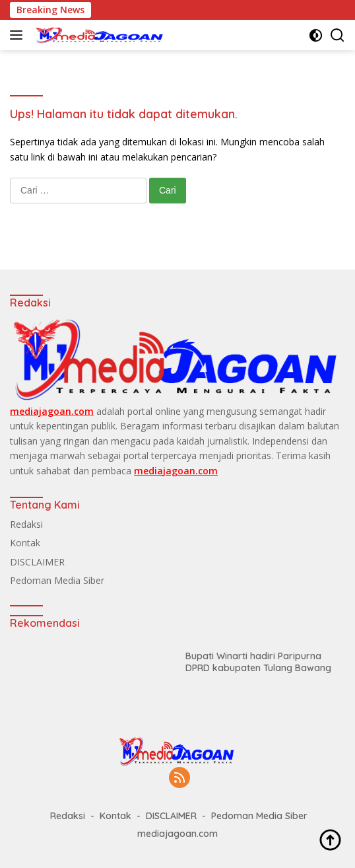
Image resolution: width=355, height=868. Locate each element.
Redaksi (26, 524)
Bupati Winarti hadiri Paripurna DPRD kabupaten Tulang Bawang (258, 662)
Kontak (25, 543)
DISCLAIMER (37, 562)
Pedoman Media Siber (57, 580)
